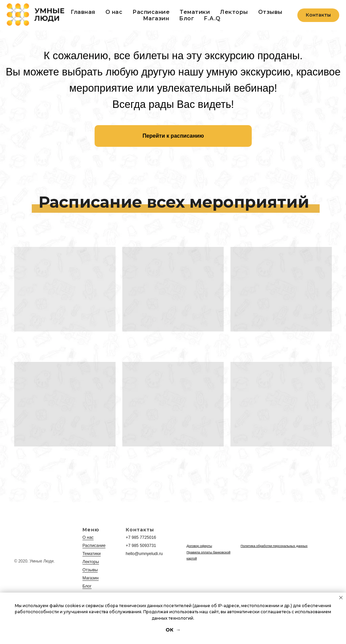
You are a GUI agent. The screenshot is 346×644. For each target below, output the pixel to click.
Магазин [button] (156, 18)
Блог (187, 18)
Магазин (90, 578)
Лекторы (234, 12)
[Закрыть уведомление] (341, 598)
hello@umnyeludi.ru (144, 554)
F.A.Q (212, 18)
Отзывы (270, 12)
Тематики (195, 12)
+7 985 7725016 (140, 537)
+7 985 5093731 (140, 546)
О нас (114, 12)
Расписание (151, 12)
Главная (83, 12)
